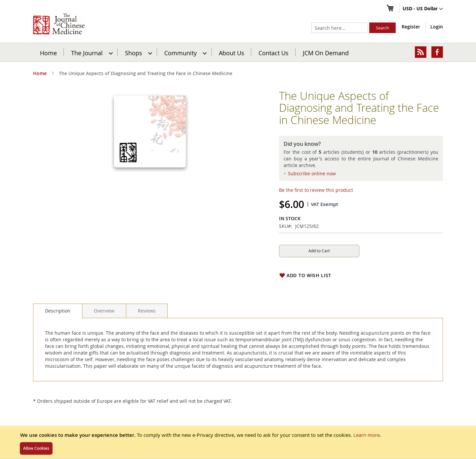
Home (48, 53)
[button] (423, 9)
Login (437, 27)
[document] (238, 442)
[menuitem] (91, 52)
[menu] (238, 52)
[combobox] (339, 28)
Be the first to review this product (316, 190)
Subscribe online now (312, 173)
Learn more (367, 435)
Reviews (147, 311)
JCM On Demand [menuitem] (326, 53)
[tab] (58, 311)
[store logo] (59, 24)
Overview (104, 311)
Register (411, 27)
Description (58, 311)
